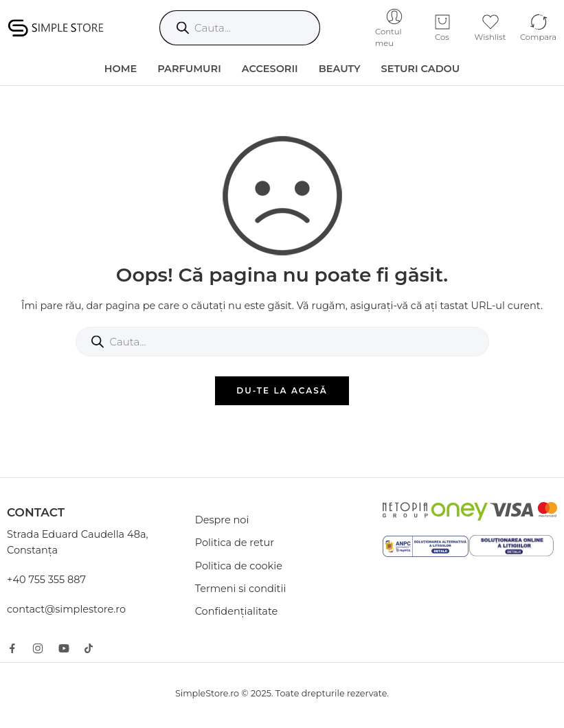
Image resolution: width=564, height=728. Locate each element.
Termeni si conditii (241, 589)
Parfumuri (189, 69)
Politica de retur (235, 543)
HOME (121, 69)
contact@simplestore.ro (66, 609)
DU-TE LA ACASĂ (282, 390)
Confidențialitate (237, 611)
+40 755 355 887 (46, 580)
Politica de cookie (239, 566)
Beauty (340, 69)
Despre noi (222, 520)
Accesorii (270, 69)
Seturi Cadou (421, 69)
